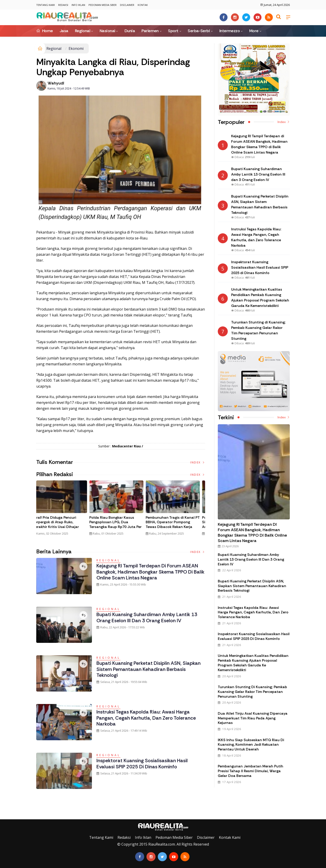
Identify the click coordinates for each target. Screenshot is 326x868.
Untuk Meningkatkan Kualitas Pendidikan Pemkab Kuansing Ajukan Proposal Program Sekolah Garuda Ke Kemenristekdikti (253, 663)
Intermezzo (230, 31)
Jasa (64, 31)
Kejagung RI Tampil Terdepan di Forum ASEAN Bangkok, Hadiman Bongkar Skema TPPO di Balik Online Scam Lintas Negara (148, 572)
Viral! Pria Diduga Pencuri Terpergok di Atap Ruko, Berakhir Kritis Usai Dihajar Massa (173, 525)
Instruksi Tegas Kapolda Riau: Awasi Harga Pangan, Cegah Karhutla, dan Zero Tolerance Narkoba (147, 718)
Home (45, 31)
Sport (173, 31)
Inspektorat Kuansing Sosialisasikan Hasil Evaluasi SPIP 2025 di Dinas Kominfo (143, 763)
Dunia (130, 31)
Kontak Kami (230, 837)
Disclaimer (127, 5)
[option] (64, 510)
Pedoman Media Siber (103, 5)
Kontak (143, 5)
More (254, 31)
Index (198, 462)
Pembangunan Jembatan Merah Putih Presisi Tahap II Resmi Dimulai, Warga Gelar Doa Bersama (250, 771)
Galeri (5, 816)
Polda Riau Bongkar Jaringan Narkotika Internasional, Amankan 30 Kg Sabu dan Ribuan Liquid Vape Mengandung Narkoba (119, 527)
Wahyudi (56, 83)
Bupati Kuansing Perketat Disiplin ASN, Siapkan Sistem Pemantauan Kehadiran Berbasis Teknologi (150, 669)
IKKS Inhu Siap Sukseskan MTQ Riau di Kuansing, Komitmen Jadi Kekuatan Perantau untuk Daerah (251, 745)
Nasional (107, 31)
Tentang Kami (46, 5)
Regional (83, 31)
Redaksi (63, 5)
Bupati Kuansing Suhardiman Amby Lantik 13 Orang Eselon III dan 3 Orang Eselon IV (148, 617)
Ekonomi (76, 48)
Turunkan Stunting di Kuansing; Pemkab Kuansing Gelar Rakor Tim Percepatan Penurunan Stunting (252, 692)
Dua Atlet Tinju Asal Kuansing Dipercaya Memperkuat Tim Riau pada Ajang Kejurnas (253, 718)
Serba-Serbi (199, 31)
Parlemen (150, 31)
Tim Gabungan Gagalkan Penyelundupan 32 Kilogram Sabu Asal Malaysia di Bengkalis (61, 525)
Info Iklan (78, 5)
